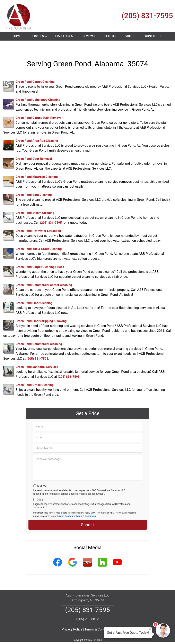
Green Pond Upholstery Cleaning (38, 90)
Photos (110, 36)
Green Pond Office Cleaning (35, 375)
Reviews (89, 36)
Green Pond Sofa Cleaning (34, 185)
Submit (87, 515)
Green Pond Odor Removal (34, 149)
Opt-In (40, 490)
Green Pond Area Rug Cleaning (37, 131)
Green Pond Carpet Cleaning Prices (40, 257)
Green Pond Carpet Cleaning (35, 72)
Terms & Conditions (86, 506)
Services (39, 37)
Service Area (63, 36)
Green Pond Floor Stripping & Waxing (41, 311)
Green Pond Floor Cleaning (34, 293)
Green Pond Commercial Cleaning (39, 334)
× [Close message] (150, 629)
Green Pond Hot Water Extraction (38, 221)
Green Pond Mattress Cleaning (37, 167)
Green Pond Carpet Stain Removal (39, 108)
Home (17, 36)
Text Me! (42, 476)
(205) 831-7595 (147, 16)
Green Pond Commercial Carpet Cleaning (44, 275)
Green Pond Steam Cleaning (35, 203)
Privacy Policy (64, 506)
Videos (130, 36)
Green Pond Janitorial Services (37, 357)
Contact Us (154, 36)
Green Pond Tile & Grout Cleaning (39, 239)
